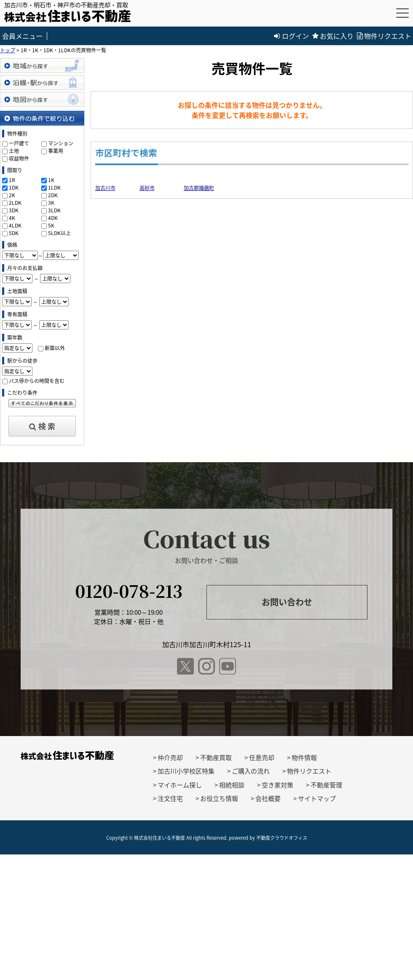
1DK (14, 187)
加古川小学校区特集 (186, 771)
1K (51, 180)
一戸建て (19, 143)
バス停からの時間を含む (37, 381)
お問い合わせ (287, 602)
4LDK (15, 225)
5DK (14, 233)
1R (12, 180)
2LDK (15, 203)
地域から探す (42, 66)
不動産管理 (326, 785)
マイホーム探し (180, 785)
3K (51, 203)
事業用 (56, 151)
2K (12, 195)
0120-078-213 (129, 590)
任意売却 (262, 758)
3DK (14, 210)
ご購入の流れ (251, 771)
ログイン (291, 36)
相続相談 (232, 785)
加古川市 (105, 188)
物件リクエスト (384, 36)
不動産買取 (216, 758)
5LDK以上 (59, 233)
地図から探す (42, 99)
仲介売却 (170, 758)
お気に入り (333, 36)
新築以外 (55, 348)
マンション (61, 143)
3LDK (54, 210)
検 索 (42, 426)
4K (12, 218)
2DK (53, 195)
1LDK (54, 187)
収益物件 (19, 158)
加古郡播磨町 (199, 188)
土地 (14, 151)
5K (51, 225)
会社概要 (268, 798)
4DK (53, 218)
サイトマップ (317, 798)
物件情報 (304, 758)
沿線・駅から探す (42, 82)
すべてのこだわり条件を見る (42, 403)
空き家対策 (278, 785)
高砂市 (147, 188)
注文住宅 (170, 798)
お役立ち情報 (219, 798)
